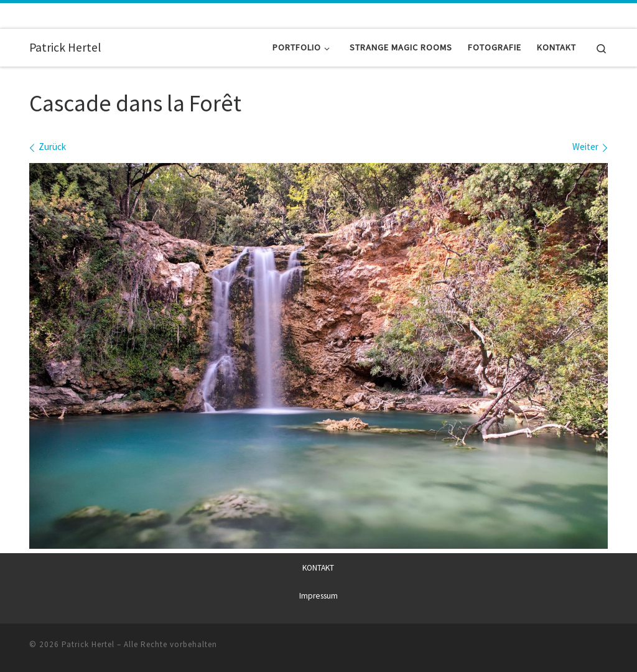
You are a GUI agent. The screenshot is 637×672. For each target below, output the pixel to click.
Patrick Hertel (88, 644)
